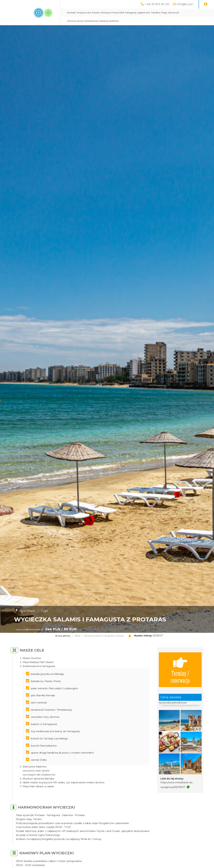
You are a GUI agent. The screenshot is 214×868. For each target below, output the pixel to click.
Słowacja (106, 13)
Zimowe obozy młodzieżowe (83, 21)
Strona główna (63, 636)
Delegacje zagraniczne (138, 13)
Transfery (156, 13)
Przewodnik (118, 13)
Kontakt (71, 13)
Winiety (96, 13)
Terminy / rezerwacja (180, 670)
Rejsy (164, 13)
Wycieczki (174, 13)
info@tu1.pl (185, 4)
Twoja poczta (84, 13)
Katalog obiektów (109, 21)
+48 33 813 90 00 (157, 4)
